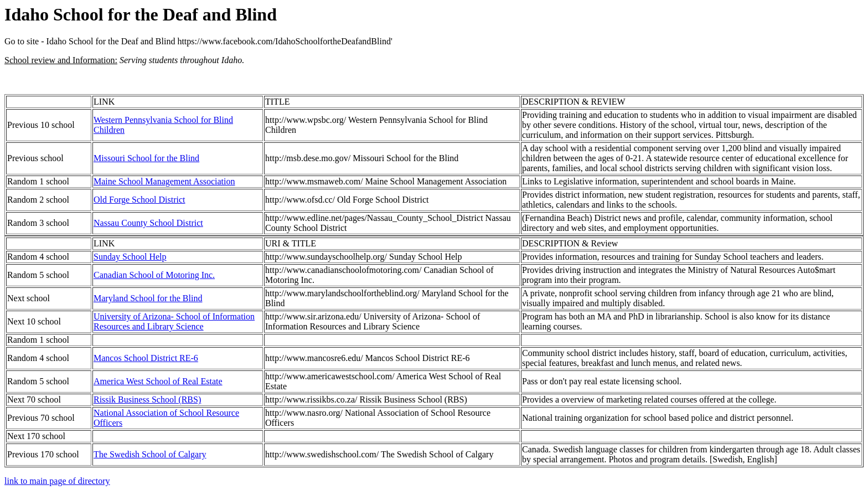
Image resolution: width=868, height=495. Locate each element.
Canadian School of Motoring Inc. (154, 275)
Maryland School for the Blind (148, 298)
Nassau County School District (148, 223)
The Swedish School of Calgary (150, 454)
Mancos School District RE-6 (146, 358)
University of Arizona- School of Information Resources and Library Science (174, 321)
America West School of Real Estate (158, 381)
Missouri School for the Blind (146, 158)
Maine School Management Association (164, 181)
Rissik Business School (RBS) (147, 399)
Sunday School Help (130, 257)
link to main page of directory (57, 481)
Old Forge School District (139, 200)
